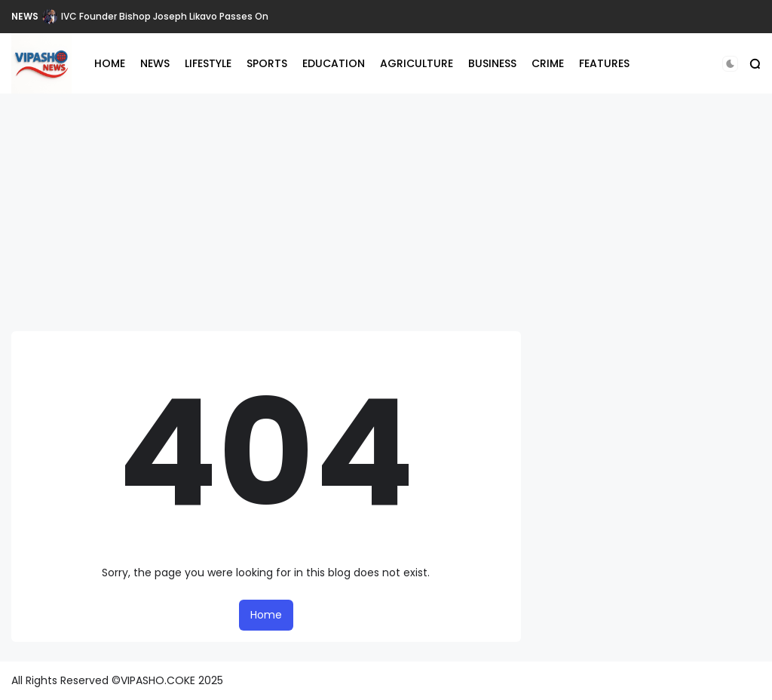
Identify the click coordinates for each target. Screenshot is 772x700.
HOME (110, 63)
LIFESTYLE (208, 63)
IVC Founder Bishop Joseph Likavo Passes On (165, 16)
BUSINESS (492, 63)
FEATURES (604, 63)
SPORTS (267, 63)
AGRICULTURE (417, 63)
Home (266, 615)
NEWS (25, 16)
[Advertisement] (386, 207)
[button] (730, 64)
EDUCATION (334, 63)
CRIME (548, 63)
